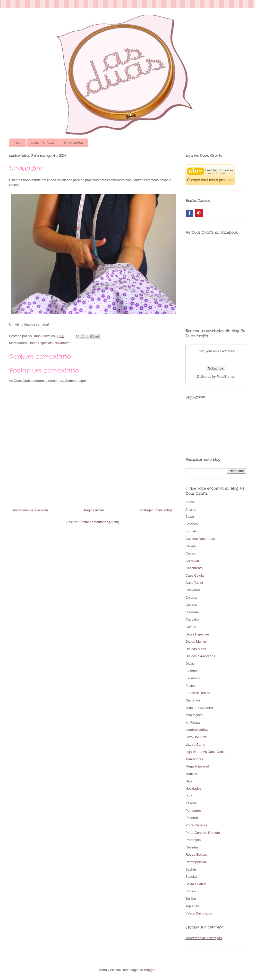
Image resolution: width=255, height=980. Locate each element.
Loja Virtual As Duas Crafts (205, 752)
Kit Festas (193, 722)
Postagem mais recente (31, 510)
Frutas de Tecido (198, 693)
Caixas (191, 546)
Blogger (150, 970)
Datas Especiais (41, 343)
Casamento (194, 568)
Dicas (190, 664)
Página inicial (94, 510)
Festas (190, 686)
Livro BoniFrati (196, 737)
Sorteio (191, 891)
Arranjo (191, 509)
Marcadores (194, 759)
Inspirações (194, 715)
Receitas (192, 847)
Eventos (192, 671)
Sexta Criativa (196, 884)
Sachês (191, 869)
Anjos (190, 502)
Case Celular (195, 575)
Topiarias (192, 906)
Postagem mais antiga (156, 510)
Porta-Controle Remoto (203, 833)
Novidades (62, 343)
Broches (192, 524)
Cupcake (192, 619)
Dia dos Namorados (200, 656)
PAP (189, 796)
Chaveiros (193, 590)
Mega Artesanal (197, 766)
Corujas (191, 605)
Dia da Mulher (196, 641)
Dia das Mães (196, 649)
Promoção (193, 840)
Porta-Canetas (196, 825)
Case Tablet (194, 583)
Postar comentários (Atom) (99, 522)
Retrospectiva (196, 862)
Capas (190, 553)
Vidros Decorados (199, 913)
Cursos (191, 627)
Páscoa (191, 803)
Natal (189, 781)
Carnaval (192, 561)
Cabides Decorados (200, 539)
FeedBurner (226, 377)
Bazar (190, 517)
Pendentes (193, 811)
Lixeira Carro (195, 745)
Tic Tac (191, 899)
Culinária (192, 612)
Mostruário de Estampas (204, 938)
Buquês (191, 531)
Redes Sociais (196, 854)
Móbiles (191, 774)
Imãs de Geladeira (199, 708)
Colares (191, 598)
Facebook (193, 678)
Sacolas (191, 877)
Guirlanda (193, 700)
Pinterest (192, 818)
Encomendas (74, 143)
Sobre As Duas (43, 143)
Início (18, 143)
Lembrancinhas (197, 730)
